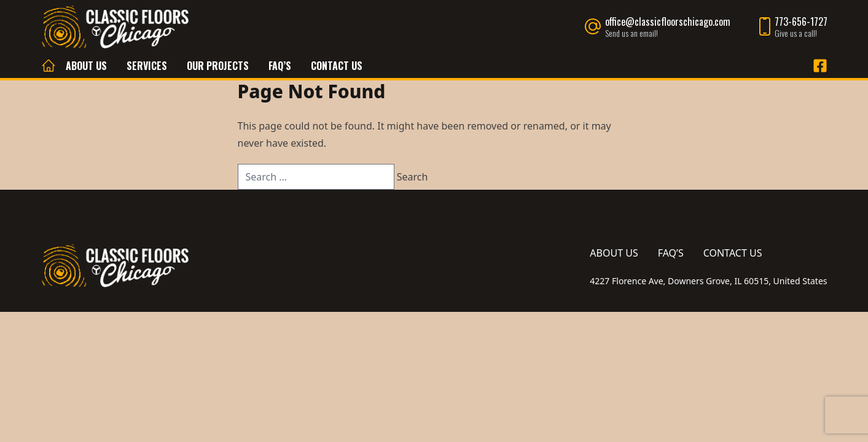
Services (147, 66)
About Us (86, 66)
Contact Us (337, 66)
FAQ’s (280, 66)
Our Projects (218, 66)
